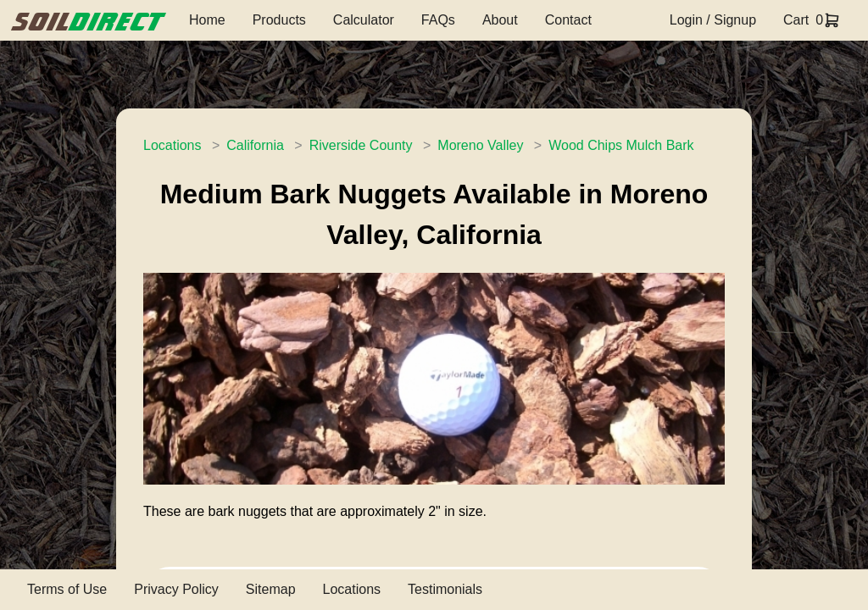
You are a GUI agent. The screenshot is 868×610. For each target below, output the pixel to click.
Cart (796, 20)
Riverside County (361, 145)
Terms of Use (67, 589)
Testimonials (445, 589)
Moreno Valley (480, 145)
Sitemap (271, 589)
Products (279, 20)
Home (207, 20)
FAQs (438, 20)
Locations (172, 145)
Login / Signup (713, 20)
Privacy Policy (176, 589)
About (500, 20)
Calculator (364, 20)
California (255, 145)
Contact (568, 20)
